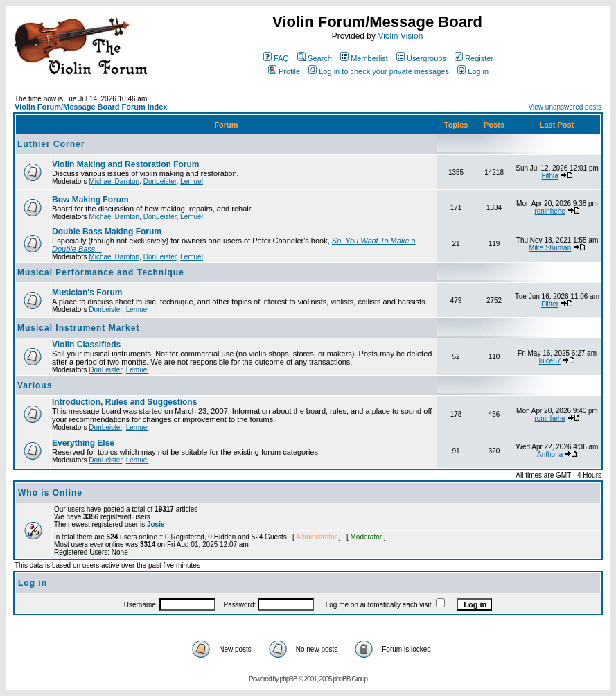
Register (474, 58)
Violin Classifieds (86, 345)
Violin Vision (400, 36)
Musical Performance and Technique (101, 272)
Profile (284, 71)
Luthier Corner (51, 144)
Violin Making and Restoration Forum (125, 164)
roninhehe (549, 211)
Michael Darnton (114, 181)
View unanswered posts (565, 107)
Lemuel (192, 181)
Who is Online (50, 493)
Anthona (550, 454)
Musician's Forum (87, 293)
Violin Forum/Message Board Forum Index (91, 107)
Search (315, 58)
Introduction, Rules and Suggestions (124, 402)
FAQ (276, 58)
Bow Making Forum (90, 200)
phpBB (289, 679)
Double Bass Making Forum (107, 232)
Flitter (550, 304)
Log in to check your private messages (379, 71)
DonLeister (160, 181)
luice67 (550, 361)
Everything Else (83, 443)
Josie (156, 524)
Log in (473, 71)
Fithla (549, 176)
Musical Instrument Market (78, 328)
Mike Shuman (550, 248)
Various (35, 385)
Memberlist (364, 58)
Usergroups (421, 58)
